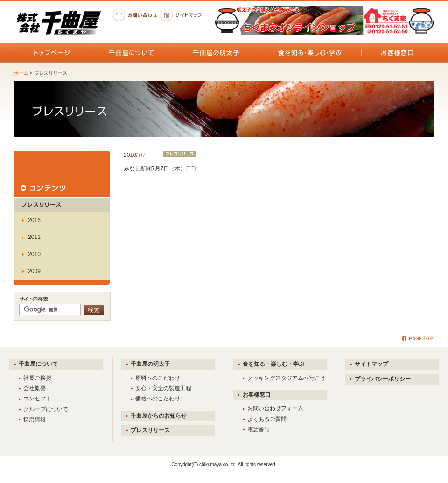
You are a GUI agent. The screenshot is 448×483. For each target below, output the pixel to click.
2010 (34, 254)
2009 (34, 271)
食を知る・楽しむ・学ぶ (273, 364)
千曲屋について (38, 364)
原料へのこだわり (158, 378)
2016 (34, 220)
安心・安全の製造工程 (163, 388)
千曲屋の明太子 (150, 364)
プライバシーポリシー (383, 379)
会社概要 (35, 388)
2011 (34, 237)
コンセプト (37, 399)
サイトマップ (371, 364)
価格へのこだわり (158, 399)
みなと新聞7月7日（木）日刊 (160, 168)
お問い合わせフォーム (275, 408)
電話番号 (259, 429)
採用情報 (35, 420)
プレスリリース (150, 430)
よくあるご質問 (267, 419)
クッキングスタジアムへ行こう (287, 378)
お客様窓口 (257, 395)
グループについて (46, 409)
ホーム (21, 73)
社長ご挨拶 (37, 378)
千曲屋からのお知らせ (159, 416)
